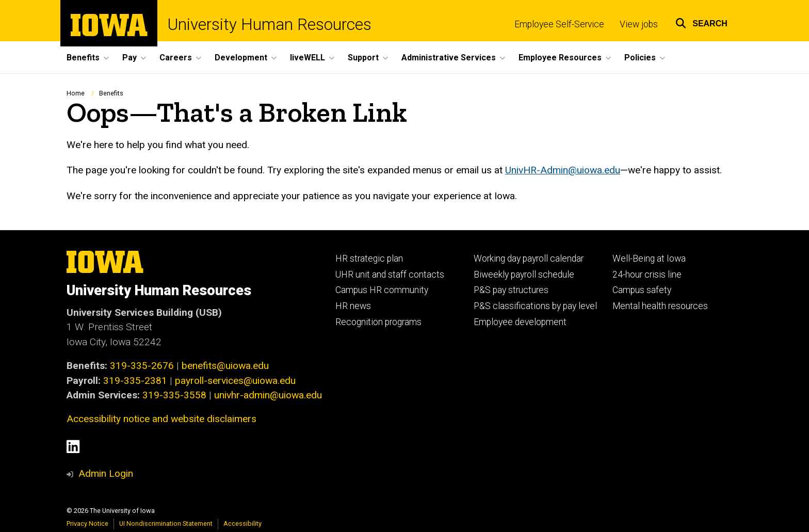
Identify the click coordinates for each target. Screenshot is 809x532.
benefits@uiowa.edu (225, 366)
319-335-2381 (135, 381)
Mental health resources (660, 306)
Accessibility (242, 523)
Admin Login (106, 473)
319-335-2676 (142, 366)
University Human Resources (270, 25)
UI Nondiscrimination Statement (166, 523)
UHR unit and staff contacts (390, 275)
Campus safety (642, 290)
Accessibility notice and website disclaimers (161, 419)
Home (76, 93)
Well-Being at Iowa (649, 259)
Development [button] (241, 58)
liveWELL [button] (308, 58)
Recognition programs (378, 322)
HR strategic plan (369, 259)
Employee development (520, 322)
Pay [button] (130, 58)
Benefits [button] (83, 58)
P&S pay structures (511, 290)
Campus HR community (382, 290)
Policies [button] (640, 58)
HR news (353, 306)
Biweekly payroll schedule (524, 275)
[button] (701, 22)
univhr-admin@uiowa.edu (268, 395)
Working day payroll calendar (529, 259)
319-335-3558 (174, 395)
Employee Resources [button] (560, 58)
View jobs (639, 24)
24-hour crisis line (647, 275)
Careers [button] (176, 58)
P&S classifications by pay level (535, 306)
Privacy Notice (87, 523)
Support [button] (363, 58)
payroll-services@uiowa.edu (235, 381)
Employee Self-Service (559, 24)
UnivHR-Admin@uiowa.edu (563, 171)
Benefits (111, 93)
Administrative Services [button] (449, 58)
